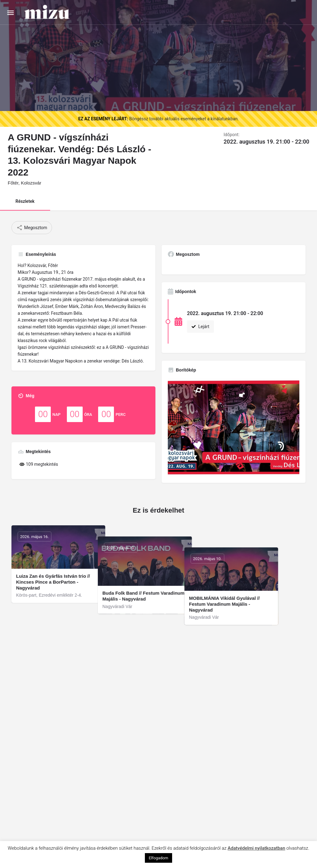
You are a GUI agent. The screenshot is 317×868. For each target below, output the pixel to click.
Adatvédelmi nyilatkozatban (256, 848)
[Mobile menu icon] (11, 13)
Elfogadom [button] (158, 858)
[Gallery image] (234, 427)
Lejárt (200, 327)
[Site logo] (48, 12)
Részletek (25, 201)
